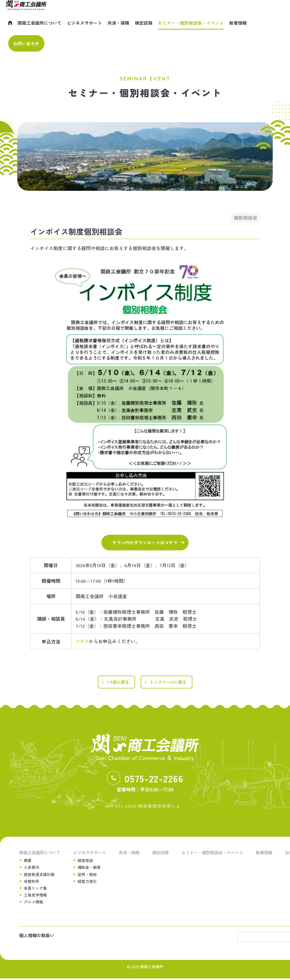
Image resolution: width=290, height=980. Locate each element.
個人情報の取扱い (37, 937)
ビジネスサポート (84, 23)
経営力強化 (88, 882)
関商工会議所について (39, 23)
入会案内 (32, 868)
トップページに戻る (169, 682)
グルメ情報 (33, 903)
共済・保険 (118, 23)
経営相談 (86, 861)
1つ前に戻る (115, 682)
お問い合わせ (26, 43)
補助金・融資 (90, 868)
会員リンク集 (35, 889)
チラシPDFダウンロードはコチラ (145, 542)
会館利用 (32, 882)
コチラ (83, 641)
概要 (28, 861)
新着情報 (238, 23)
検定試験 (144, 23)
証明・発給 (88, 875)
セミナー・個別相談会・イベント (191, 23)
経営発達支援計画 (39, 875)
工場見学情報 (35, 895)
